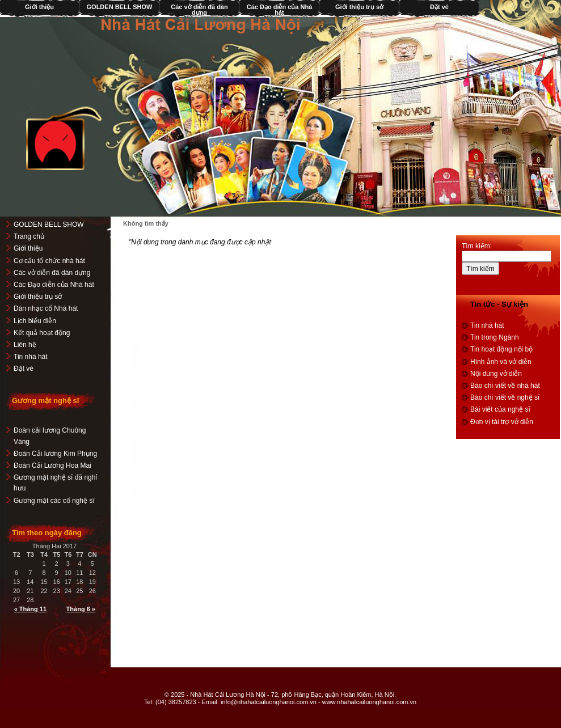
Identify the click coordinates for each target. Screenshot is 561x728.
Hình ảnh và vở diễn (501, 362)
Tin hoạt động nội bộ (501, 349)
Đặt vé (439, 7)
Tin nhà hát (31, 357)
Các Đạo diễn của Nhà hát (280, 10)
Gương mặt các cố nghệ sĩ (54, 501)
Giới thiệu (28, 248)
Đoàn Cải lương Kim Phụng (55, 454)
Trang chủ (29, 236)
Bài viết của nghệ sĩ (500, 409)
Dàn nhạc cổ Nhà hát (46, 308)
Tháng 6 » (81, 609)
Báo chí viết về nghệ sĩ (505, 397)
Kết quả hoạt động (42, 333)
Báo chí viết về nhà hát (505, 386)
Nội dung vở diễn (496, 374)
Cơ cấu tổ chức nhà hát (49, 261)
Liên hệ (25, 345)
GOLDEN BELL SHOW (120, 7)
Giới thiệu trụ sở (359, 7)
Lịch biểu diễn (35, 321)
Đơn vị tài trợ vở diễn (502, 422)
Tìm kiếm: (477, 246)
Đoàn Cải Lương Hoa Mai (52, 465)
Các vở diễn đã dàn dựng (199, 10)
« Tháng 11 (30, 609)
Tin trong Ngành (495, 337)
